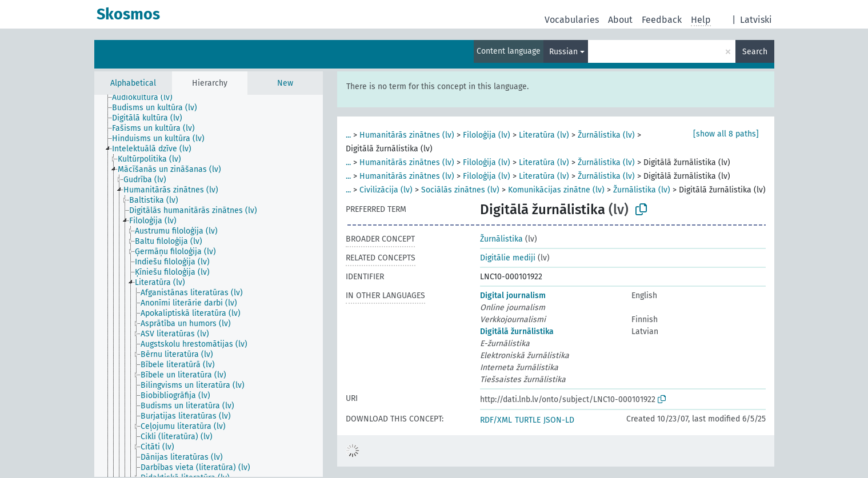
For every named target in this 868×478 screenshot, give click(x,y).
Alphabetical (133, 83)
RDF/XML (496, 420)
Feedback (662, 20)
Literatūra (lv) (544, 135)
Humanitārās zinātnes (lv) (407, 135)
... (348, 135)
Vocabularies (572, 20)
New (285, 83)
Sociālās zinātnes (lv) (460, 190)
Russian (563, 52)
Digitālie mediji (508, 258)
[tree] (209, 286)
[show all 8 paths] (726, 134)
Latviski (756, 20)
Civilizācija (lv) (386, 190)
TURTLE (528, 420)
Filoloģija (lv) (487, 135)
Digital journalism (513, 296)
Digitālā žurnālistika (517, 332)
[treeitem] (147, 98)
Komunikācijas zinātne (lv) (556, 190)
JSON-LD (559, 420)
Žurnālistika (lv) (606, 135)
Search (755, 52)
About (620, 20)
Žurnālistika (501, 239)
